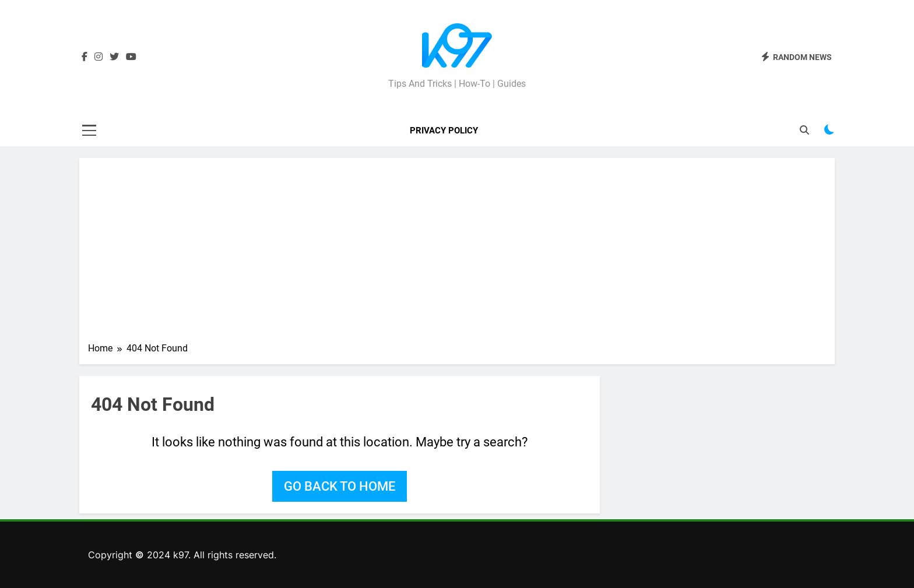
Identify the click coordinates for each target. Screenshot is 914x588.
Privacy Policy (444, 131)
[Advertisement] (457, 254)
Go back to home (340, 486)
